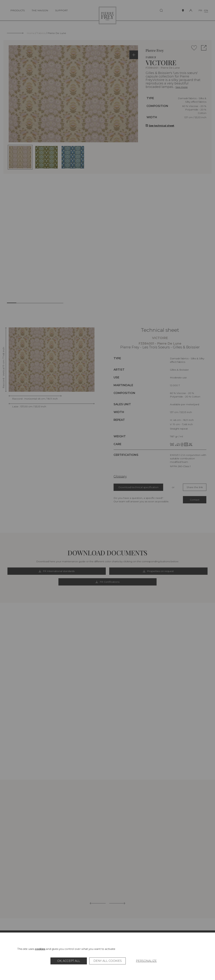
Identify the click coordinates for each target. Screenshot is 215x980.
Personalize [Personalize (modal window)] (146, 961)
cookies (40, 949)
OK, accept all (69, 961)
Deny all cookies (108, 961)
